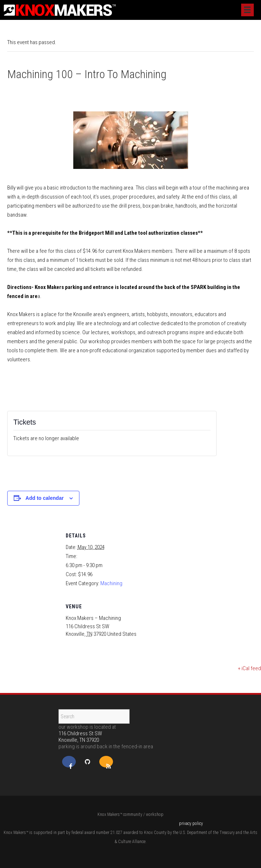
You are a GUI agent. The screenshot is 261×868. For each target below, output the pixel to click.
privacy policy (191, 824)
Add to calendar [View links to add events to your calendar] (45, 498)
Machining (111, 583)
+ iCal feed (249, 668)
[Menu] (247, 10)
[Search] (94, 716)
